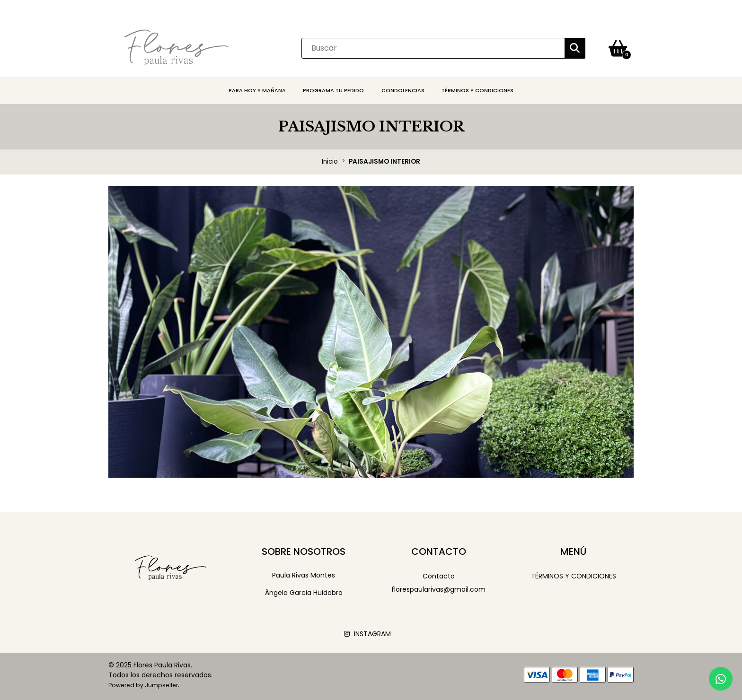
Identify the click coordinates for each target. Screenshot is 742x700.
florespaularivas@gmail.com (438, 589)
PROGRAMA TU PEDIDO (333, 90)
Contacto (439, 576)
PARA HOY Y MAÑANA (257, 90)
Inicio (330, 162)
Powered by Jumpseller (143, 685)
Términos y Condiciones (477, 90)
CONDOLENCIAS (403, 90)
